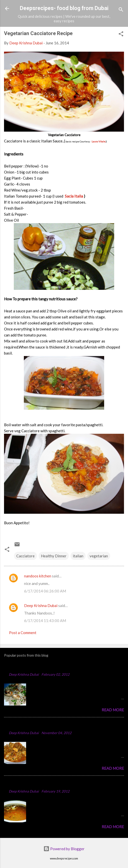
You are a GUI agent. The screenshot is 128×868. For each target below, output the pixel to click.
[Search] (121, 10)
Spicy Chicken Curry (25, 725)
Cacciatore (25, 556)
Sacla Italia (74, 196)
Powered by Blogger (64, 849)
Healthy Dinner (54, 556)
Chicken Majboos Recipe (29, 667)
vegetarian (99, 556)
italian (78, 556)
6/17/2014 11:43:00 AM (45, 621)
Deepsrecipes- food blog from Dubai (64, 8)
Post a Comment (23, 633)
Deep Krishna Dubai (41, 605)
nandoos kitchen (38, 576)
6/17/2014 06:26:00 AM (45, 591)
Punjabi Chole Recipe (26, 784)
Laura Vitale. (99, 141)
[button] (121, 35)
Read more (113, 710)
